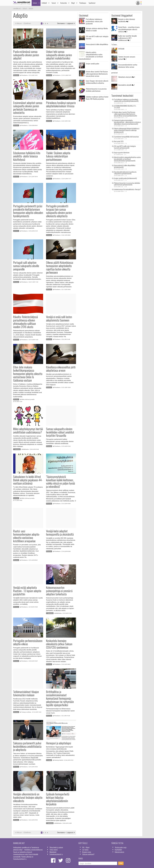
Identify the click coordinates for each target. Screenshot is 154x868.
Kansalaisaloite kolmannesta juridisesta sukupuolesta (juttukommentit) (125, 173)
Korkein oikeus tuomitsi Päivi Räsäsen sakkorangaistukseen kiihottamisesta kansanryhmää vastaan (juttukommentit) (125, 114)
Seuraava (61, 23)
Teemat (54, 3)
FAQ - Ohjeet (86, 847)
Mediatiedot (53, 852)
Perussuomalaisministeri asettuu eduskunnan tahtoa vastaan (128, 66)
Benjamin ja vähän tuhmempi (127, 20)
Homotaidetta (126, 85)
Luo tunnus (85, 850)
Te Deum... (114, 44)
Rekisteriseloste (119, 852)
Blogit (73, 3)
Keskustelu (64, 3)
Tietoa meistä (54, 850)
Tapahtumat (92, 3)
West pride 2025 (119, 141)
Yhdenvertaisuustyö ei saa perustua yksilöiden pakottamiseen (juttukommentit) (127, 184)
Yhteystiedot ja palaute (56, 847)
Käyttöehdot (118, 850)
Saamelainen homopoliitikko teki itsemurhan (126, 137)
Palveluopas (83, 3)
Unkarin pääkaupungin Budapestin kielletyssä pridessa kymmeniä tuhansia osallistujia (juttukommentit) (127, 130)
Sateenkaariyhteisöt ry (56, 854)
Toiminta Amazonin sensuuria (127, 58)
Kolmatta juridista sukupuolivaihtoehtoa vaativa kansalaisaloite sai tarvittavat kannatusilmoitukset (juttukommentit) (127, 159)
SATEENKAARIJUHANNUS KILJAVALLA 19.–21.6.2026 (125, 107)
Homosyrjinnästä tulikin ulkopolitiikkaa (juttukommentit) (125, 166)
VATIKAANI (121, 49)
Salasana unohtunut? (88, 854)
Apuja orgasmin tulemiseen (122, 153)
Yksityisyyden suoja (121, 847)
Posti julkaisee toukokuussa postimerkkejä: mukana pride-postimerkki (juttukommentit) (126, 100)
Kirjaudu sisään (87, 852)
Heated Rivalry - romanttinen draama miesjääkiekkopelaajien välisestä (129, 29)
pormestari (115, 73)
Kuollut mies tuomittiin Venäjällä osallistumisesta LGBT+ (127, 38)
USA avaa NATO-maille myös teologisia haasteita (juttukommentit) (125, 147)
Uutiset (35, 3)
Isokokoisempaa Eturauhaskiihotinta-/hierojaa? (127, 189)
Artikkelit (44, 3)
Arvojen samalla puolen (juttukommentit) (125, 178)
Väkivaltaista (127, 77)
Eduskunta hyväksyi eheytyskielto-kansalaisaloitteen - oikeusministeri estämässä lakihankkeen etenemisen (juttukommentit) (127, 122)
